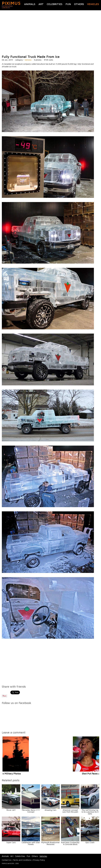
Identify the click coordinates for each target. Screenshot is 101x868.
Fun (68, 4)
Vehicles (93, 4)
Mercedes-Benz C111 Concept (31, 811)
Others (79, 4)
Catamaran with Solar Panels (31, 843)
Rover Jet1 (11, 810)
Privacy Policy (39, 860)
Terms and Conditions (22, 860)
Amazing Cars (50, 810)
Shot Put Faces (90, 774)
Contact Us (6, 860)
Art (41, 4)
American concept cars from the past (70, 811)
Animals (30, 4)
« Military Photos (12, 774)
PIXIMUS (11, 3)
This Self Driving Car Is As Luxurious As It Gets (90, 812)
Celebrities (55, 4)
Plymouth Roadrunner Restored (50, 843)
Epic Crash (90, 842)
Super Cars (11, 842)
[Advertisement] (50, 33)
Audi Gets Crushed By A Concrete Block (70, 843)
